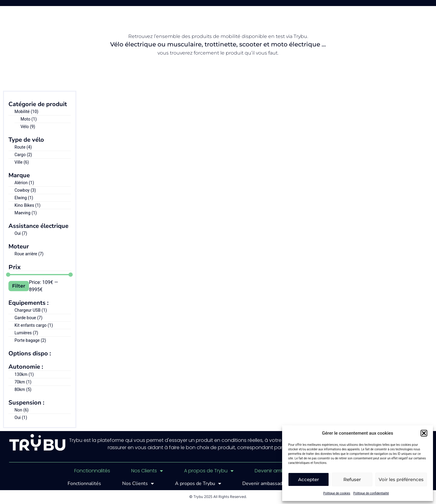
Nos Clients (147, 471)
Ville (22, 162)
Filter (19, 286)
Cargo (23, 155)
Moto (29, 119)
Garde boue (29, 318)
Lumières (26, 333)
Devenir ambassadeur (281, 471)
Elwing (24, 198)
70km (23, 382)
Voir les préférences (401, 479)
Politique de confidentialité (371, 493)
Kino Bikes (27, 205)
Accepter (309, 479)
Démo (249, 8)
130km (24, 374)
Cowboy (25, 190)
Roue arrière (29, 254)
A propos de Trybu (209, 471)
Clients (188, 8)
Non (22, 410)
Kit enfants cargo (34, 325)
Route (23, 147)
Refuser (352, 479)
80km (23, 389)
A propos (221, 8)
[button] (424, 433)
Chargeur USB (31, 310)
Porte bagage (30, 340)
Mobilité (26, 112)
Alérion (24, 183)
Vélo (28, 127)
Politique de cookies (337, 493)
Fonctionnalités (148, 8)
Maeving (26, 213)
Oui (21, 233)
